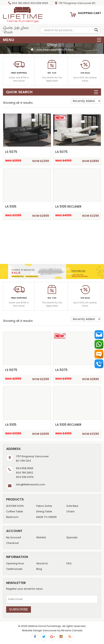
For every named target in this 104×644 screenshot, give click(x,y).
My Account (14, 537)
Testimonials (14, 569)
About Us (42, 563)
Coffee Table (15, 511)
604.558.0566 (40, 3)
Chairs (71, 511)
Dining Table (44, 511)
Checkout (12, 543)
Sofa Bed (42, 50)
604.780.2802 (21, 3)
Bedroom (12, 517)
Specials (72, 537)
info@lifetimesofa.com (31, 484)
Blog (39, 569)
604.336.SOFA (25, 477)
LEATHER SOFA (15, 506)
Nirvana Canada (72, 630)
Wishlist (41, 537)
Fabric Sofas (44, 506)
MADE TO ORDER (46, 517)
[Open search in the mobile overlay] (70, 30)
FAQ (69, 563)
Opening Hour (15, 563)
